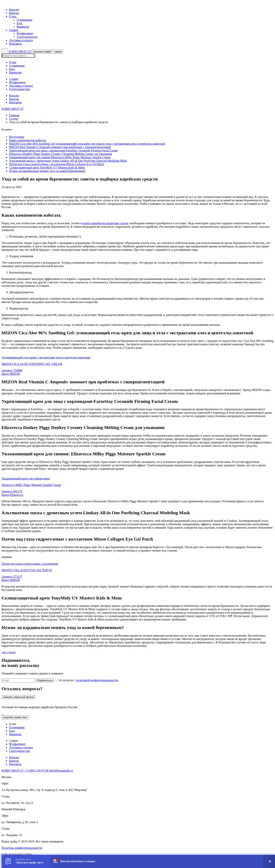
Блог (20, 23)
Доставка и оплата (21, 40)
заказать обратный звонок (18, 697)
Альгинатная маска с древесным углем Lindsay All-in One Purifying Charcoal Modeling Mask (68, 161)
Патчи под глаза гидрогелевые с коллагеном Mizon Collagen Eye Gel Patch (56, 164)
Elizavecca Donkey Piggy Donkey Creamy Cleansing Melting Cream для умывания (60, 154)
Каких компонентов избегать (28, 140)
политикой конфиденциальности (97, 680)
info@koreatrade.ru (61, 771)
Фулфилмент (25, 33)
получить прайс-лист (15, 717)
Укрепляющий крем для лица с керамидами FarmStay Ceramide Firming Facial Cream (63, 150)
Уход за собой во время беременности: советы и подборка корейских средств (58, 122)
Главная (14, 115)
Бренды (14, 13)
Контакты (15, 44)
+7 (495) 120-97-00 (37, 771)
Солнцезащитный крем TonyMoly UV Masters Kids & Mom (47, 168)
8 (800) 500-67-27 (20, 51)
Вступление (17, 137)
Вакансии (23, 27)
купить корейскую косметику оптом (105, 223)
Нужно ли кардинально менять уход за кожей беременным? (47, 171)
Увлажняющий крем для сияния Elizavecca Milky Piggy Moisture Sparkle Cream (60, 157)
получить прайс (42, 52)
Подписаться (45, 680)
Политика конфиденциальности (22, 848)
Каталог (14, 10)
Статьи (14, 119)
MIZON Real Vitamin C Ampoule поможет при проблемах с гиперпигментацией (60, 147)
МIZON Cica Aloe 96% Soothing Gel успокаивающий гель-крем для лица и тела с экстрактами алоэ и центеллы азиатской (87, 144)
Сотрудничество (27, 37)
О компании (24, 20)
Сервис (15, 30)
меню (58, 52)
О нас (14, 16)
